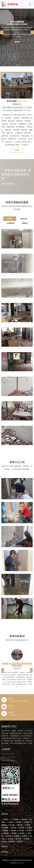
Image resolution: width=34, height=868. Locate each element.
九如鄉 (10, 822)
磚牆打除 (25, 223)
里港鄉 (19, 822)
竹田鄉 (28, 825)
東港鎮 (22, 833)
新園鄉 (17, 836)
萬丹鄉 (14, 828)
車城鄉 (27, 839)
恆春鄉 (12, 842)
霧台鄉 (24, 819)
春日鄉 (10, 839)
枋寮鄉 (25, 836)
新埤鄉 (29, 830)
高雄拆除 (5, 852)
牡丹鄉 (4, 842)
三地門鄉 (15, 819)
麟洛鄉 (20, 825)
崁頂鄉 (21, 830)
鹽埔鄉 (4, 825)
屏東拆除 (17, 42)
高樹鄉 (27, 822)
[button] (3, 670)
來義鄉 (6, 830)
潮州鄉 (21, 828)
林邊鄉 (14, 833)
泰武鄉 (29, 828)
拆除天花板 (24, 219)
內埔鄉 (6, 828)
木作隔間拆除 (10, 223)
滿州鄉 (20, 842)
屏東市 (6, 819)
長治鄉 (12, 825)
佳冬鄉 (9, 836)
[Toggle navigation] (30, 4)
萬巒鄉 (13, 830)
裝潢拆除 (10, 219)
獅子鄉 (18, 839)
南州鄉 (6, 833)
